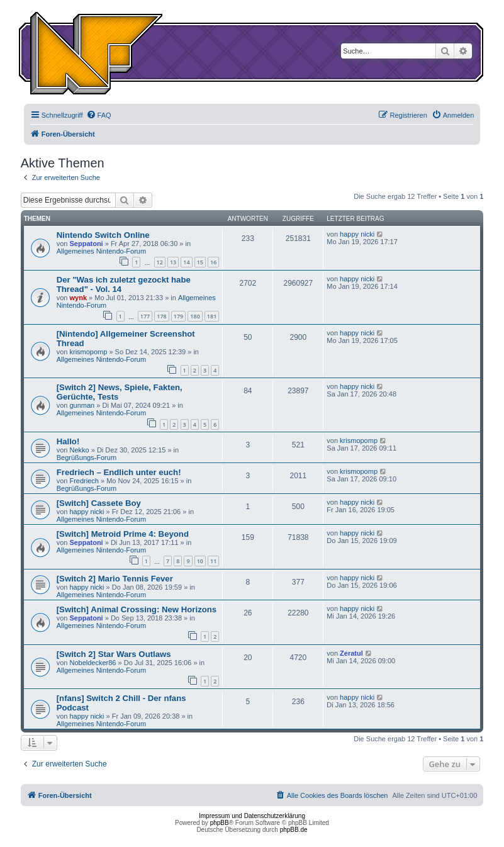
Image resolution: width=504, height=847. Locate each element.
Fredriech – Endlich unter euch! (119, 472)
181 (212, 316)
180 (195, 316)
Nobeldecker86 (92, 663)
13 (173, 262)
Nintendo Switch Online (103, 235)
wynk (78, 298)
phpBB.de (294, 830)
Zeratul (351, 653)
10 (200, 561)
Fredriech (84, 481)
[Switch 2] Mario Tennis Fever (115, 579)
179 (178, 316)
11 (213, 561)
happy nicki (357, 234)
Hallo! (68, 441)
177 (145, 316)
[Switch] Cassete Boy (99, 503)
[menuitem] (99, 115)
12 (160, 262)
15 (200, 262)
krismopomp (88, 352)
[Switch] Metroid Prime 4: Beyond (123, 534)
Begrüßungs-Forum (87, 457)
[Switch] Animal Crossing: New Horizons (137, 609)
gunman (82, 405)
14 (186, 262)
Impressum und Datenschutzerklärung (252, 816)
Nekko (79, 450)
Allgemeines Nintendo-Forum (101, 251)
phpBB (220, 823)
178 (161, 316)
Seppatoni (86, 244)
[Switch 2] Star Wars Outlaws (114, 654)
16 (213, 262)
